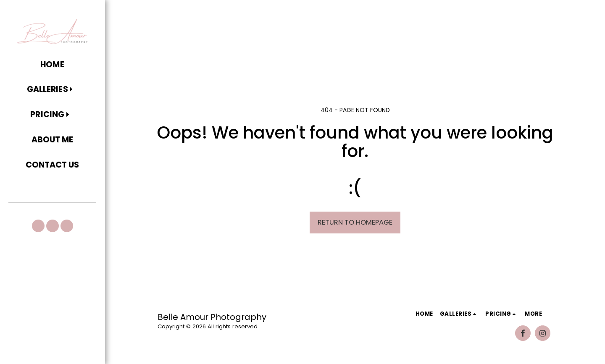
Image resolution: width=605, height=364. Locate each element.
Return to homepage (355, 222)
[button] (52, 90)
